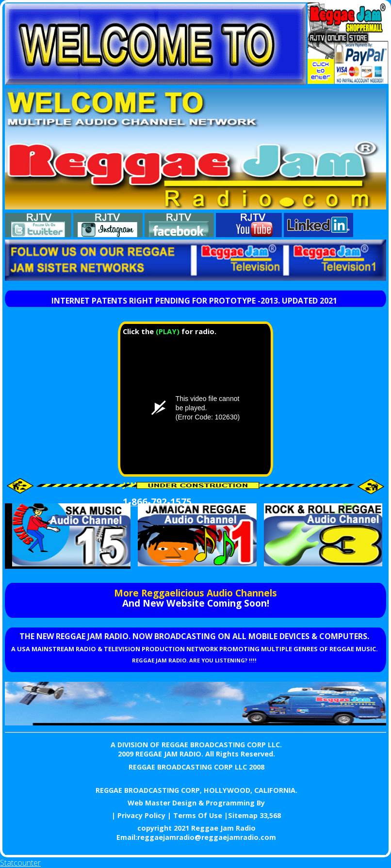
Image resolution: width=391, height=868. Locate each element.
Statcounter (20, 863)
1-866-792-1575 (157, 502)
